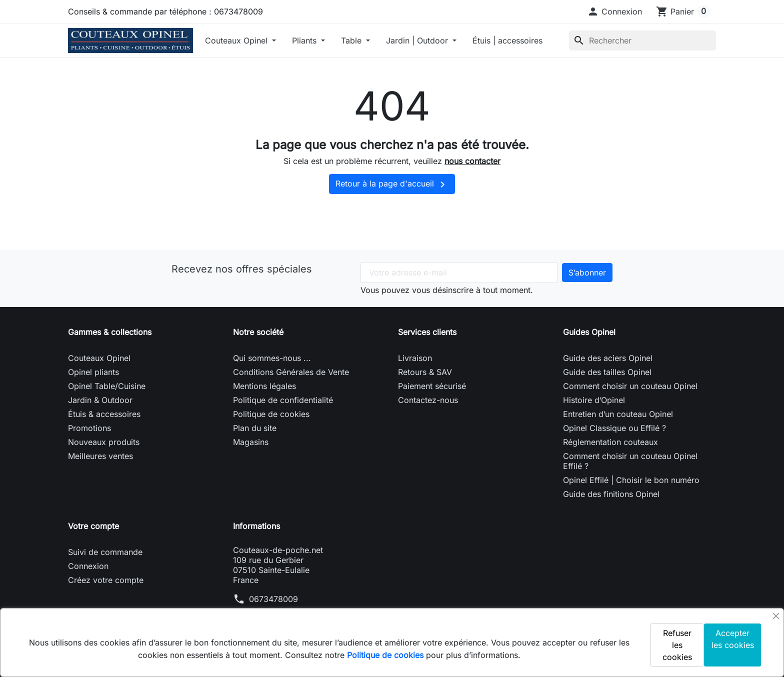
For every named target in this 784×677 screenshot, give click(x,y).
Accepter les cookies (733, 639)
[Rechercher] (642, 40)
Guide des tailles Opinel (607, 372)
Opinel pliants (93, 372)
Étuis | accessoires (507, 40)
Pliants (305, 40)
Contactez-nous (428, 400)
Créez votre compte (106, 580)
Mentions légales (264, 386)
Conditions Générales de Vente (291, 372)
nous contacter (472, 161)
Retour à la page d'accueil (392, 184)
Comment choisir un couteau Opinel (630, 386)
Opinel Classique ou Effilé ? (614, 428)
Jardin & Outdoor (100, 400)
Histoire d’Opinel (594, 400)
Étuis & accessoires (104, 414)
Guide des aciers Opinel (608, 358)
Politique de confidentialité (283, 400)
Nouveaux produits (104, 442)
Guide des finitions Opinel (611, 494)
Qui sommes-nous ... (272, 358)
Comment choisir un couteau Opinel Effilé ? (630, 461)
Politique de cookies (271, 414)
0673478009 (273, 599)
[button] (614, 11)
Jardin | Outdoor (418, 40)
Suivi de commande (105, 552)
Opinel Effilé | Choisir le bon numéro (631, 480)
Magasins (251, 442)
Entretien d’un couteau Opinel (618, 414)
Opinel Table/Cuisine (107, 386)
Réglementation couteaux (610, 442)
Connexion (88, 566)
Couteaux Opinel (237, 40)
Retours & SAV (425, 372)
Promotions (89, 428)
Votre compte (93, 526)
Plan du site (255, 428)
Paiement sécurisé (432, 386)
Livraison (415, 358)
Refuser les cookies (677, 645)
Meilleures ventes (100, 456)
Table (352, 40)
